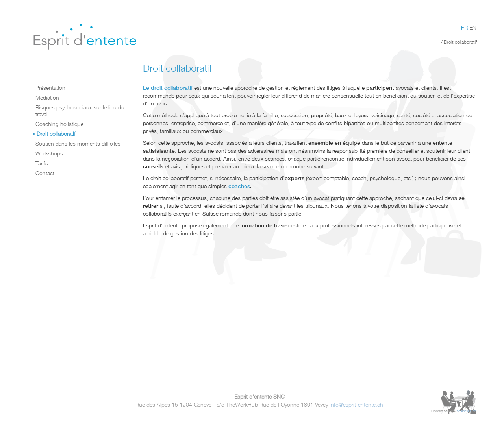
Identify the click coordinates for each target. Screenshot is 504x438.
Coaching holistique (59, 124)
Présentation (50, 88)
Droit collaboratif (56, 134)
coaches (239, 186)
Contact (45, 173)
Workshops (49, 153)
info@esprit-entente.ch (356, 404)
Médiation (47, 97)
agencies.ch (466, 411)
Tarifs (42, 163)
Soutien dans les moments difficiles (78, 143)
